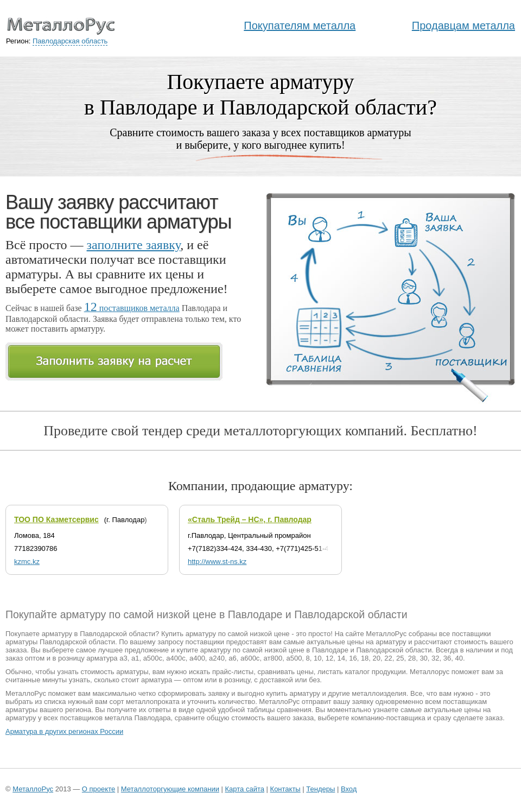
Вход (349, 789)
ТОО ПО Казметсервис (56, 519)
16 (353, 658)
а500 (294, 658)
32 (435, 658)
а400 (197, 658)
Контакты (285, 789)
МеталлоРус (33, 789)
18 (365, 658)
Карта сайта (245, 789)
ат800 (273, 658)
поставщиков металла (132, 308)
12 (329, 658)
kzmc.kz (27, 562)
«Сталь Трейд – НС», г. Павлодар (250, 519)
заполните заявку (134, 245)
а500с (153, 658)
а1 (135, 658)
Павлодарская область (70, 41)
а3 (123, 658)
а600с (250, 658)
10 (317, 658)
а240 (217, 658)
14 (341, 658)
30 (423, 658)
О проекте (99, 789)
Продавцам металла (463, 26)
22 (388, 658)
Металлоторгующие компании (170, 789)
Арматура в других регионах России (64, 731)
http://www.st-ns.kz (217, 562)
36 (447, 658)
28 (412, 658)
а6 (232, 658)
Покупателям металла (300, 26)
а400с (176, 658)
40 (459, 658)
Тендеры (320, 789)
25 (400, 658)
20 (377, 658)
